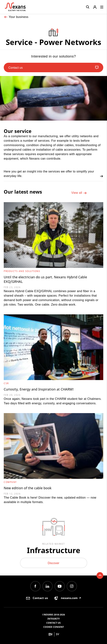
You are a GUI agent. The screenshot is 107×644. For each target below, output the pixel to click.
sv (58, 634)
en (50, 634)
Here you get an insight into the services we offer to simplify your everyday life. (53, 174)
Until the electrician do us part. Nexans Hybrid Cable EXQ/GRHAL (45, 279)
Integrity (53, 619)
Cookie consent (54, 627)
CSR (6, 383)
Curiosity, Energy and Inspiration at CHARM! (39, 389)
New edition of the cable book (28, 488)
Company (10, 482)
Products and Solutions (22, 271)
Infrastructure (54, 550)
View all (79, 193)
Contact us (53, 623)
